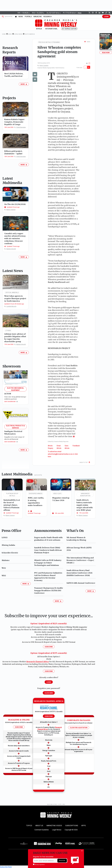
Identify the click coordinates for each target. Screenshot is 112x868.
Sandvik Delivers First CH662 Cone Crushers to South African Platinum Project (48, 550)
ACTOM (8, 394)
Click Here (49, 693)
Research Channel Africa (38, 662)
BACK (87, 42)
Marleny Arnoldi (11, 249)
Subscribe (49, 647)
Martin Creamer (11, 210)
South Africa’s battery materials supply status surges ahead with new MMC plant (85, 505)
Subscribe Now (6, 867)
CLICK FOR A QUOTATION (79, 728)
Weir (4, 568)
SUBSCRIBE (19, 727)
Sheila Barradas (21, 127)
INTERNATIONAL (51, 29)
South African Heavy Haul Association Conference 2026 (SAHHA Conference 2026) (79, 573)
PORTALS (28, 17)
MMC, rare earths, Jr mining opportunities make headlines (36, 502)
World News (18, 34)
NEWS (21, 17)
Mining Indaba (8, 545)
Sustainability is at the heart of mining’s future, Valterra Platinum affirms (12, 505)
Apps (84, 826)
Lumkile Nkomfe (11, 306)
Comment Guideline (42, 830)
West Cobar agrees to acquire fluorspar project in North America (15, 298)
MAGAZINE (38, 17)
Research (47, 17)
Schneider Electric (10, 553)
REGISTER (62, 860)
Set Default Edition (69, 29)
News (10, 34)
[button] (7, 189)
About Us (39, 826)
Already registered (39, 864)
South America (30, 34)
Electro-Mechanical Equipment (15, 389)
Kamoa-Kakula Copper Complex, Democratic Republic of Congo (14, 122)
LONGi (5, 537)
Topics (29, 826)
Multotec (6, 560)
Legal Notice (57, 830)
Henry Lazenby (44, 65)
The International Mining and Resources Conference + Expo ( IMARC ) (80, 560)
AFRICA (39, 29)
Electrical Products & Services (15, 427)
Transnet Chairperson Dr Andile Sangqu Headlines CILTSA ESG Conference (49, 590)
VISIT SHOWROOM (11, 402)
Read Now (106, 53)
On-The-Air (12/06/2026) (15, 204)
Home (4, 34)
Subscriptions (72, 826)
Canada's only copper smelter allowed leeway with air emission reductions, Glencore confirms (15, 238)
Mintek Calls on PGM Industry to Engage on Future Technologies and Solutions (48, 563)
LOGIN (106, 17)
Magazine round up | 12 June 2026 (61, 499)
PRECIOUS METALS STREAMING (49, 42)
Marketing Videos (54, 826)
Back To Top (85, 462)
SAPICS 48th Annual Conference (81, 583)
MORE (24, 84)
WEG (4, 576)
